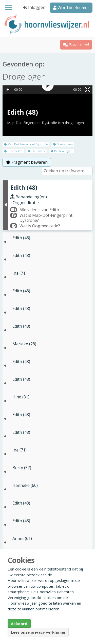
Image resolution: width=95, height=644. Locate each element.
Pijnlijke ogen (62, 151)
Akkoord (19, 624)
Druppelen (13, 151)
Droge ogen (63, 144)
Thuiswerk (36, 151)
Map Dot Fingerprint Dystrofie (26, 144)
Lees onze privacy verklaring (38, 632)
